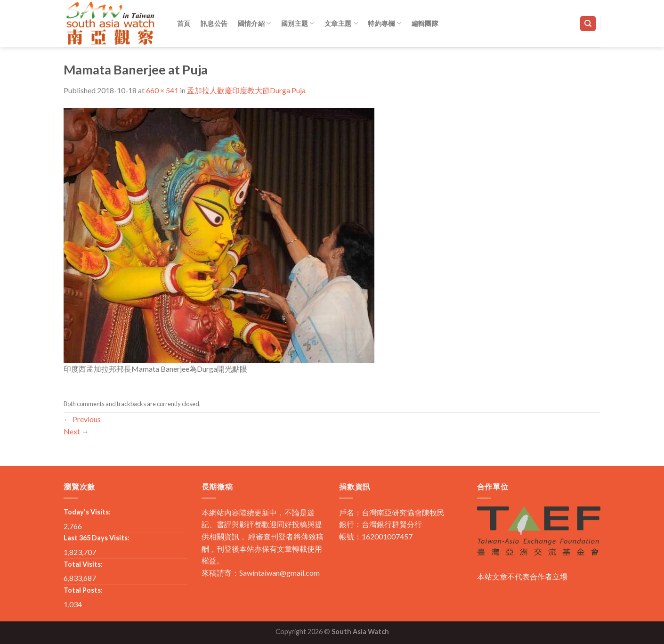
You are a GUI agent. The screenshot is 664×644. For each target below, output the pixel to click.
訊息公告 (214, 23)
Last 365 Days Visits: (97, 538)
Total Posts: (83, 590)
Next (76, 431)
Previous (82, 419)
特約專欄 (385, 23)
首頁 (184, 23)
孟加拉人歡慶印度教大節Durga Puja (246, 90)
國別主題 (298, 23)
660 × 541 (162, 90)
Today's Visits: (87, 512)
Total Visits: (83, 564)
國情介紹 (255, 23)
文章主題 (341, 23)
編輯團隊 (425, 23)
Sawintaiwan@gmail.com (279, 573)
